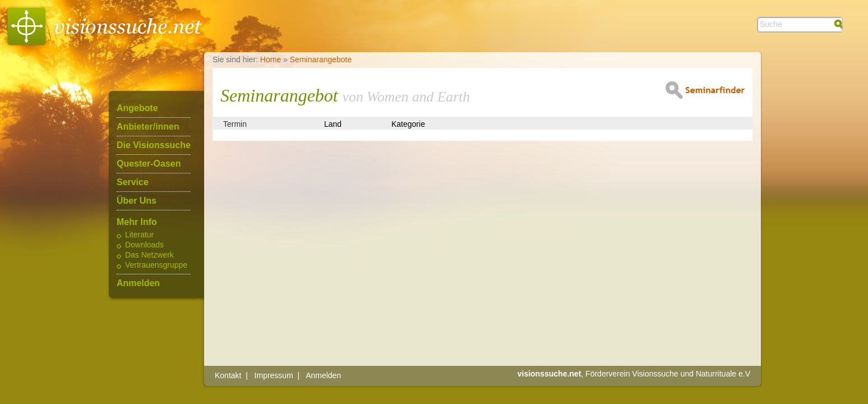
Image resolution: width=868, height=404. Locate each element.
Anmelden (138, 283)
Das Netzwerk (149, 255)
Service (133, 182)
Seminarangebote (321, 59)
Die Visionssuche (154, 145)
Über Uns (137, 201)
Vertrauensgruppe (156, 265)
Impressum (274, 375)
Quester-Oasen (149, 164)
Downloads (144, 245)
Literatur (139, 235)
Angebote (137, 108)
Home (271, 59)
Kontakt (228, 375)
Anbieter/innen (148, 127)
